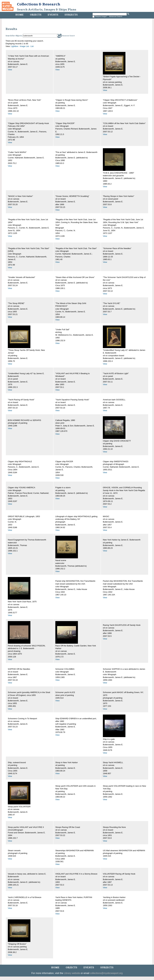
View (10, 70)
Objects (36, 15)
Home (19, 15)
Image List (24, 46)
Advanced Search (116, 16)
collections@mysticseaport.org (106, 973)
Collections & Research (39, 4)
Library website (72, 973)
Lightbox (15, 46)
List (32, 46)
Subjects (71, 15)
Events (53, 15)
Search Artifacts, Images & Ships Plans (47, 10)
